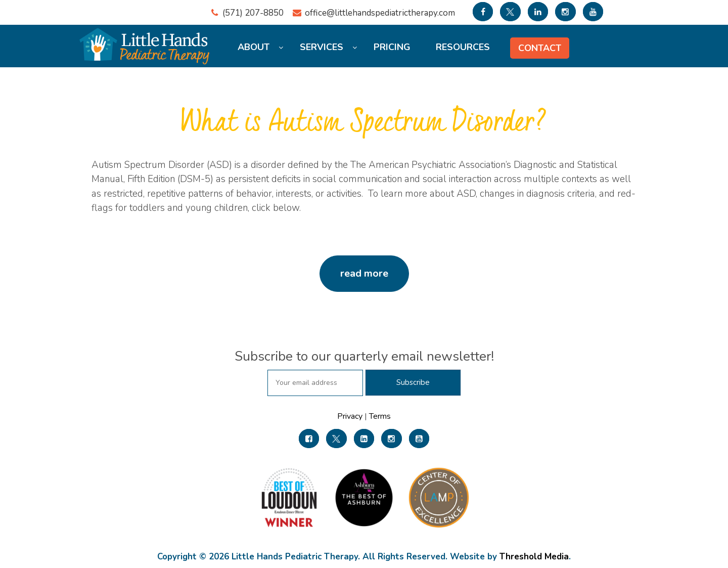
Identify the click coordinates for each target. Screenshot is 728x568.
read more (364, 273)
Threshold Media (534, 557)
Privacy (351, 416)
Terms (379, 416)
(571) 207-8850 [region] (253, 13)
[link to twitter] (510, 12)
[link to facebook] (483, 12)
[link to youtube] (593, 12)
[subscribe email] (315, 383)
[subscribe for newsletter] (413, 383)
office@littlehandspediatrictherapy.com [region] (380, 13)
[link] (309, 439)
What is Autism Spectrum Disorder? (364, 123)
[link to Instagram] (565, 12)
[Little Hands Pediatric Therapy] (147, 40)
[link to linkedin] (538, 12)
